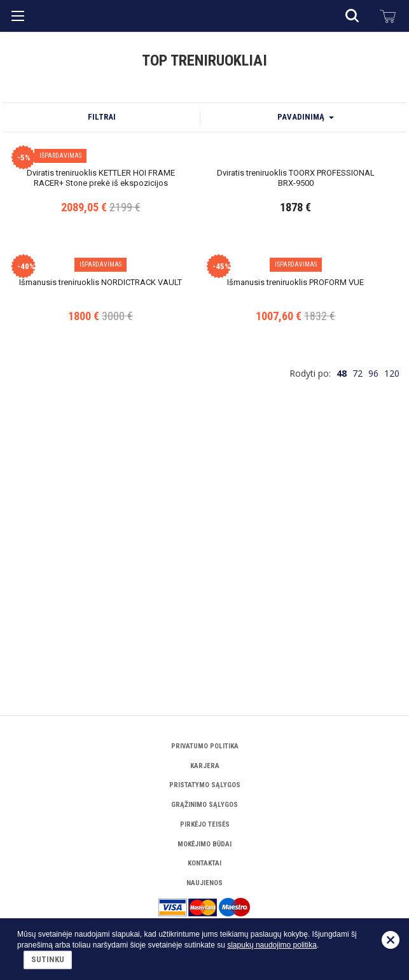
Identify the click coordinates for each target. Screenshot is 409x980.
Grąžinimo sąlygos (205, 805)
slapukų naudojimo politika (272, 945)
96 (373, 628)
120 (392, 628)
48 (342, 628)
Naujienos (205, 883)
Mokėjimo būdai (205, 844)
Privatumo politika (205, 746)
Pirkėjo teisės (205, 824)
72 (357, 628)
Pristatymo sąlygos (205, 785)
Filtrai (102, 117)
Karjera (205, 766)
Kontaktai (205, 863)
